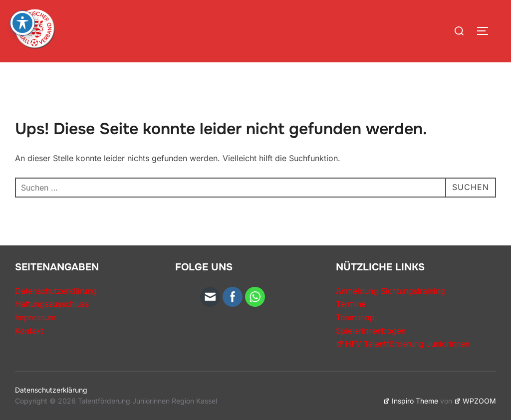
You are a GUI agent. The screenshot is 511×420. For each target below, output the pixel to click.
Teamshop (355, 317)
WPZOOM (475, 401)
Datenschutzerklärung (56, 291)
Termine (351, 304)
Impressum (35, 317)
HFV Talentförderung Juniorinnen (403, 344)
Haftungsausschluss (52, 304)
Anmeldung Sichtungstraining (390, 291)
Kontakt (29, 331)
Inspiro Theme (411, 401)
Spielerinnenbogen (371, 331)
